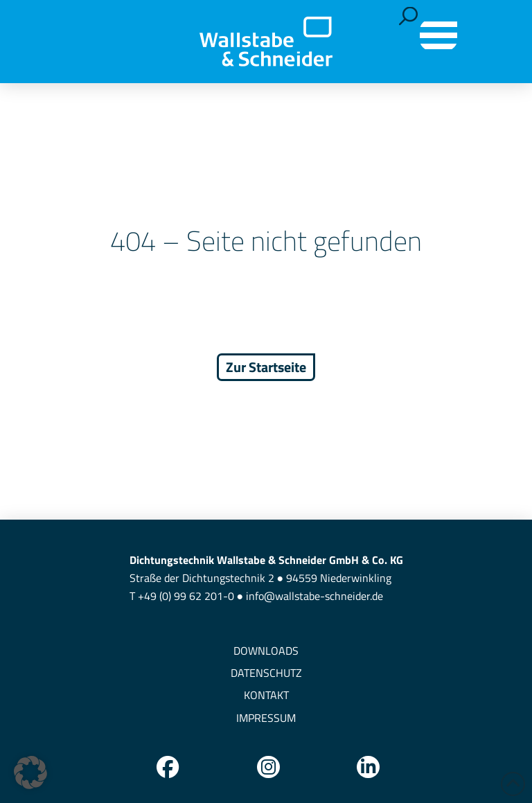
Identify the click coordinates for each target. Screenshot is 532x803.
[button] (408, 16)
